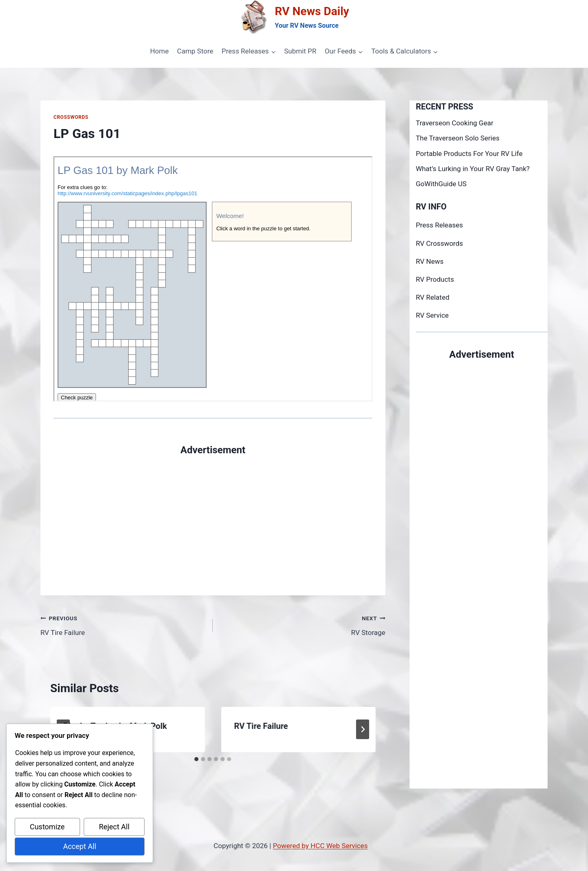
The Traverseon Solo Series (458, 138)
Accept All (79, 846)
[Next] (363, 729)
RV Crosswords (439, 243)
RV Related (432, 297)
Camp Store (195, 51)
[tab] (196, 759)
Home (159, 51)
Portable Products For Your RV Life (469, 154)
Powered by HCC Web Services (320, 846)
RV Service (432, 315)
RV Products (435, 279)
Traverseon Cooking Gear (454, 123)
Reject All (114, 827)
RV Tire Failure (123, 625)
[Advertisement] (213, 515)
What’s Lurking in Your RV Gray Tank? (473, 169)
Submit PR (300, 51)
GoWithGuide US (441, 184)
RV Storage (302, 625)
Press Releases (439, 225)
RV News (430, 261)
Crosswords (71, 117)
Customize (47, 827)
